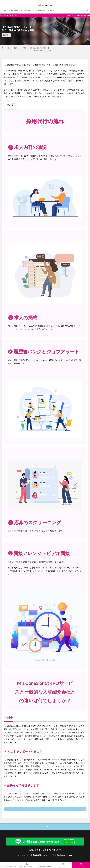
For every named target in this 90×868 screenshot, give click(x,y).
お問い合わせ (41, 10)
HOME (6, 48)
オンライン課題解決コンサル (9, 865)
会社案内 (51, 10)
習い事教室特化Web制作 (45, 865)
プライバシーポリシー (52, 850)
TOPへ (81, 865)
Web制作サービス (27, 10)
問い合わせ (63, 865)
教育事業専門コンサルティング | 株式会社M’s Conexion (51, 855)
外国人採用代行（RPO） (27, 865)
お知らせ (16, 48)
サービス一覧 (14, 10)
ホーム (4, 10)
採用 (7, 35)
